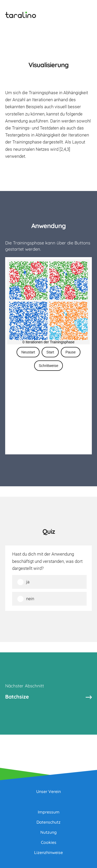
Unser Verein (48, 791)
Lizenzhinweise (48, 852)
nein (30, 599)
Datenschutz (48, 822)
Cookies (49, 842)
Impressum (49, 812)
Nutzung (48, 832)
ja (28, 582)
